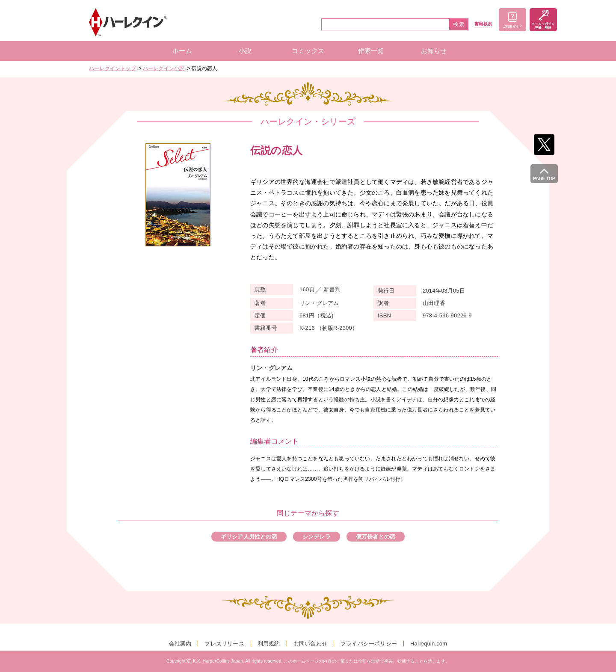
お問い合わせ (310, 644)
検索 (459, 24)
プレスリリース (224, 644)
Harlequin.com (429, 644)
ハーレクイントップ (113, 68)
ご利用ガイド (512, 20)
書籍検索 (483, 24)
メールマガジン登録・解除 (543, 20)
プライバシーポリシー (369, 644)
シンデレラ (317, 537)
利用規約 (269, 644)
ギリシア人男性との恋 (249, 537)
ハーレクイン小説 (164, 68)
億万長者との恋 (376, 537)
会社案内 (180, 644)
